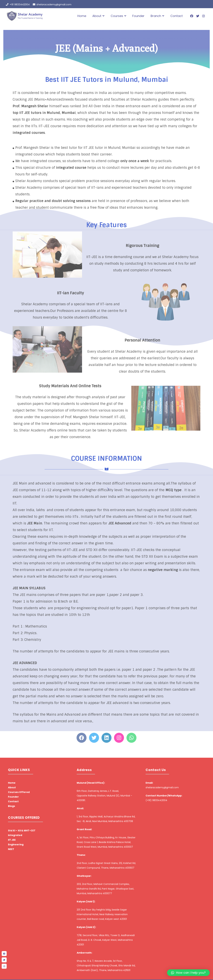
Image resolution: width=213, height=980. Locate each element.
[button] (188, 973)
